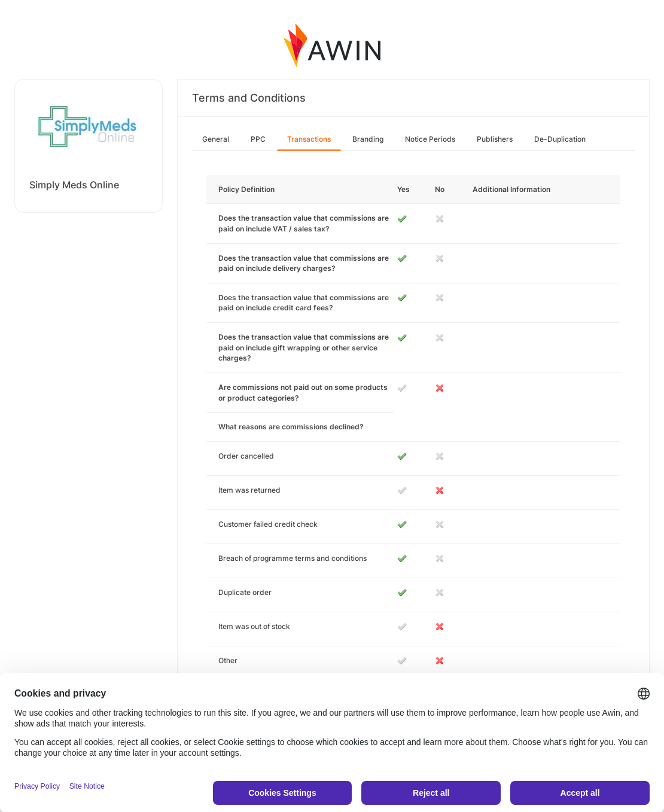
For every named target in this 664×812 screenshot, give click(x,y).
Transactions (309, 139)
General (216, 139)
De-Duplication (560, 139)
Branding (368, 139)
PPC (258, 139)
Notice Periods (430, 139)
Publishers (495, 139)
